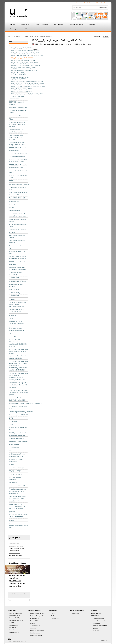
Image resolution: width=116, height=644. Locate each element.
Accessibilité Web (97, 3)
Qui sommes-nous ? (15, 544)
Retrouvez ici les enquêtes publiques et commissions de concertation (17, 581)
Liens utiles (79, 3)
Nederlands (97, 37)
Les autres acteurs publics (16, 548)
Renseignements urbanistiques (20, 29)
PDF (22, 36)
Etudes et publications (76, 24)
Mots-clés (92, 24)
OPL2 (26, 36)
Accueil (13, 24)
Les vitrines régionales (15, 555)
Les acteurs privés (14, 551)
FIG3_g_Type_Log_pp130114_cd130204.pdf (48, 44)
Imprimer (36, 50)
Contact (106, 3)
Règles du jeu (25, 24)
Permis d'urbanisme (42, 24)
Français (106, 37)
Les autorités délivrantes (16, 546)
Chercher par (73, 6)
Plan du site (87, 3)
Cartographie (59, 24)
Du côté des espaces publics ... (18, 595)
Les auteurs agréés (14, 553)
